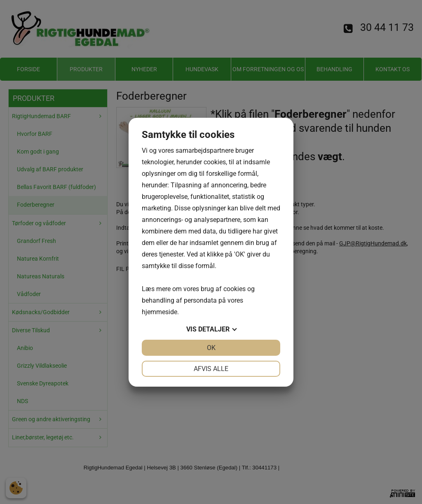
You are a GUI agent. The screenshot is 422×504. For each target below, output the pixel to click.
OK (211, 348)
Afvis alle (211, 369)
